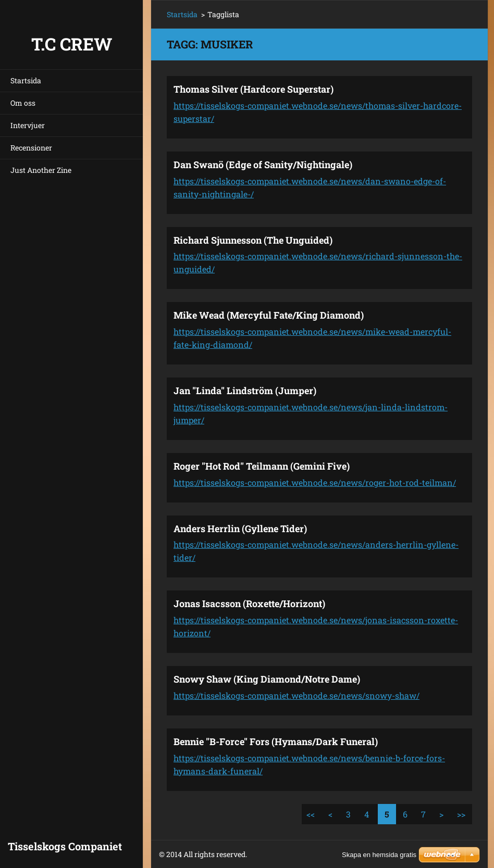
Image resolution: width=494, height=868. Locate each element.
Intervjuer (28, 125)
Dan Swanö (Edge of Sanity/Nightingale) (263, 165)
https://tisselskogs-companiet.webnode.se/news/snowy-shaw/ (297, 695)
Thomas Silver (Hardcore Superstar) (254, 89)
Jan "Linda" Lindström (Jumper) (245, 391)
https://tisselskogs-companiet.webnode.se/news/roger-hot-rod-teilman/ (315, 482)
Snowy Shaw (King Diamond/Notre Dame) (267, 679)
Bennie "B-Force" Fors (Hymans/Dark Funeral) (276, 741)
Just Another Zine (41, 170)
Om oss (23, 103)
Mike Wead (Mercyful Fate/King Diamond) (269, 315)
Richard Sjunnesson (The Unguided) (253, 240)
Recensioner (31, 148)
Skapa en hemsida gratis (379, 855)
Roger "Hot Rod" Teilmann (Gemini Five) (262, 466)
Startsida (26, 80)
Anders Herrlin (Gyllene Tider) (240, 529)
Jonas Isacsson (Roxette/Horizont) (249, 603)
